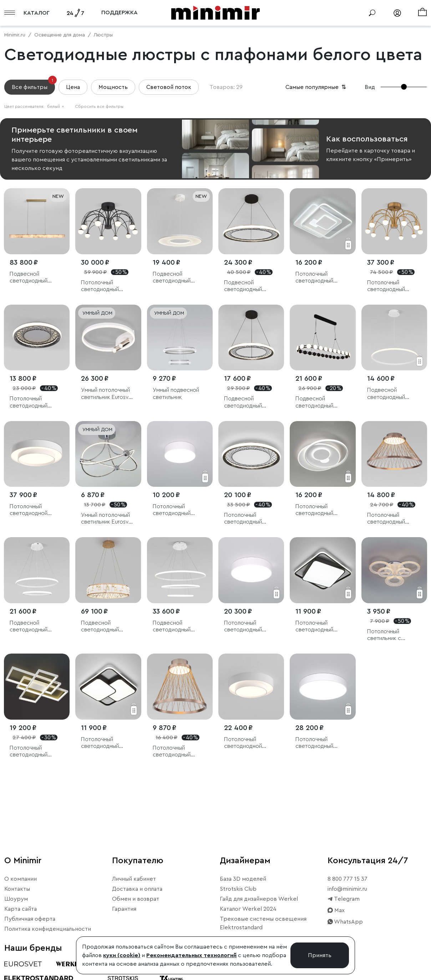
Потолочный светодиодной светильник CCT (31, 510)
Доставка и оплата (137, 889)
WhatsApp (345, 922)
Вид (370, 87)
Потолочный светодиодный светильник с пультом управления (322, 627)
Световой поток (169, 87)
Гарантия (124, 909)
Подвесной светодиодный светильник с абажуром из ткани (177, 278)
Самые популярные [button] (316, 87)
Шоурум (16, 899)
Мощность (113, 87)
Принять (320, 955)
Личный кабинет (134, 879)
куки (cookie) (122, 955)
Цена (73, 87)
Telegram (344, 899)
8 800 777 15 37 (348, 879)
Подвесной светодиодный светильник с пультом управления (393, 394)
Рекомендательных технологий (191, 955)
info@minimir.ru (347, 889)
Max (336, 910)
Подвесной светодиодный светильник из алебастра (29, 278)
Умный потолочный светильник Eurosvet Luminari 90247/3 (108, 394)
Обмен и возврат (136, 899)
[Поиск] (372, 13)
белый (56, 106)
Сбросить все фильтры (99, 106)
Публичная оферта (30, 919)
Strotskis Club (238, 889)
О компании (21, 879)
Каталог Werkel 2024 (248, 909)
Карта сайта (21, 909)
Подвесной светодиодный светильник (243, 286)
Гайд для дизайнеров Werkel (259, 899)
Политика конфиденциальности (48, 929)
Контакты (17, 889)
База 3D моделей (243, 879)
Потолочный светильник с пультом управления (393, 635)
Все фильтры (33, 85)
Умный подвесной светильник (176, 393)
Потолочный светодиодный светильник (314, 278)
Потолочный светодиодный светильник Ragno (104, 286)
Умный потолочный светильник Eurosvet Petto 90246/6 (108, 519)
